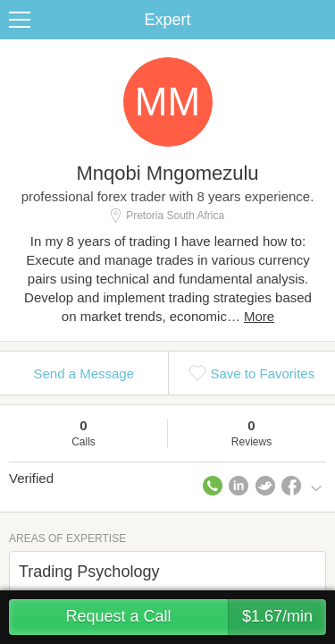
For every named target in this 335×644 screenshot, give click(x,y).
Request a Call (196, 617)
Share (317, 20)
